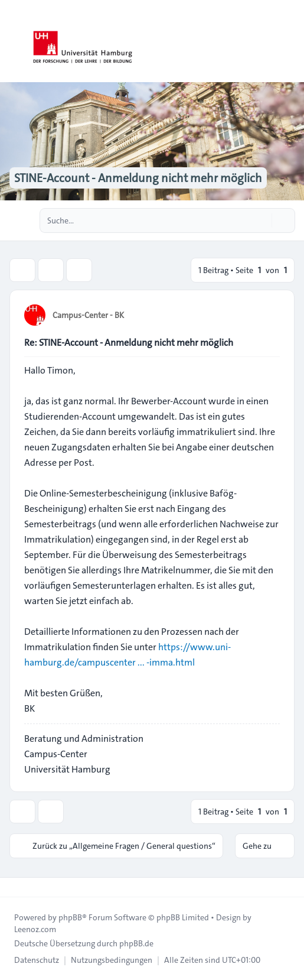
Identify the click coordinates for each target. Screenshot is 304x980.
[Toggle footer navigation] (14, 887)
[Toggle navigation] (290, 41)
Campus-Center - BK (88, 315)
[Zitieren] (270, 314)
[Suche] (261, 220)
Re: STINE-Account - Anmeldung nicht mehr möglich (129, 343)
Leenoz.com (35, 929)
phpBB (70, 917)
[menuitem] (37, 960)
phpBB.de (136, 943)
